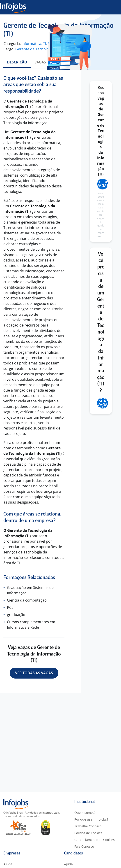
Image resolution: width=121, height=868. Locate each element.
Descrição (17, 62)
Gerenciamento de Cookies (95, 840)
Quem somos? (85, 813)
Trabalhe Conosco (88, 826)
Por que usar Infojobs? (91, 819)
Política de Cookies (88, 833)
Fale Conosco (84, 846)
